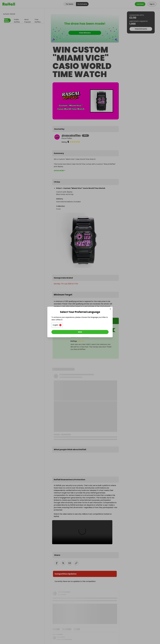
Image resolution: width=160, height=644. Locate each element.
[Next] (80, 332)
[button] (57, 325)
